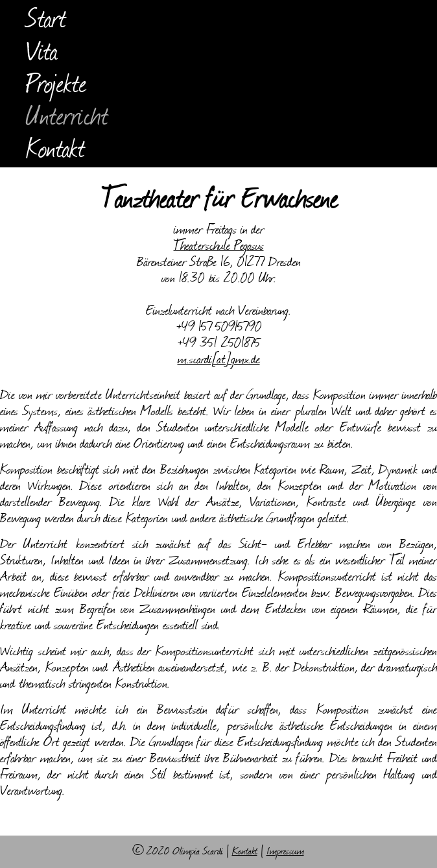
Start (46, 21)
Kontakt (56, 151)
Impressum (285, 852)
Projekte (56, 86)
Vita (42, 54)
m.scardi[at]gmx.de (219, 360)
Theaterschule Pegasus (219, 247)
